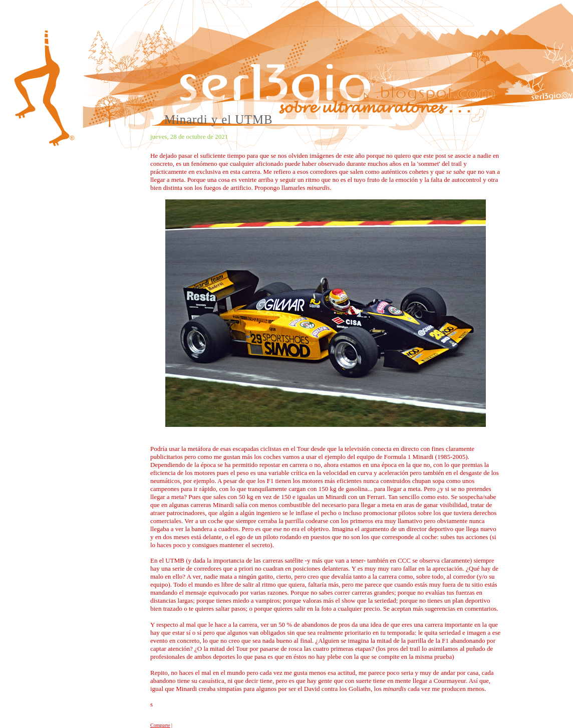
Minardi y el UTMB (219, 119)
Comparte (160, 725)
